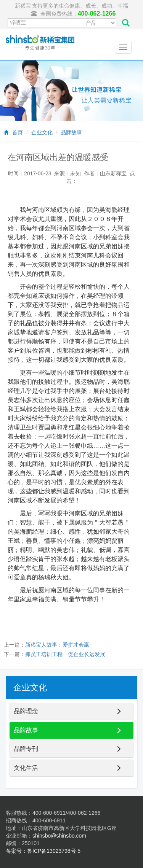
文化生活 (26, 768)
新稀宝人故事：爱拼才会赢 (57, 645)
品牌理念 (26, 711)
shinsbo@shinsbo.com (59, 836)
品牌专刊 (26, 749)
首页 (18, 132)
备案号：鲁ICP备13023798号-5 (43, 851)
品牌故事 (71, 132)
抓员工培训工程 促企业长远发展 (65, 654)
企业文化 (42, 132)
